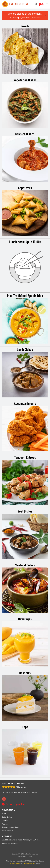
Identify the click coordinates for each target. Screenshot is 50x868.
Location (5, 820)
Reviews (5, 824)
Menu (4, 814)
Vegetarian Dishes (25, 80)
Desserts (25, 673)
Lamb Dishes (25, 349)
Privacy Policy (7, 830)
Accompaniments (25, 403)
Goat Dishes (25, 511)
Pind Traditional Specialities (25, 295)
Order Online (7, 817)
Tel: (10, 844)
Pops (25, 727)
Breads (25, 26)
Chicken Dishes (25, 134)
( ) (41, 4)
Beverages (25, 619)
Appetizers (25, 188)
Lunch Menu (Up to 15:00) (25, 242)
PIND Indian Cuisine (13, 784)
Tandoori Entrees (25, 457)
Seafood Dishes (25, 565)
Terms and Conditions (10, 827)
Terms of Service (29, 863)
